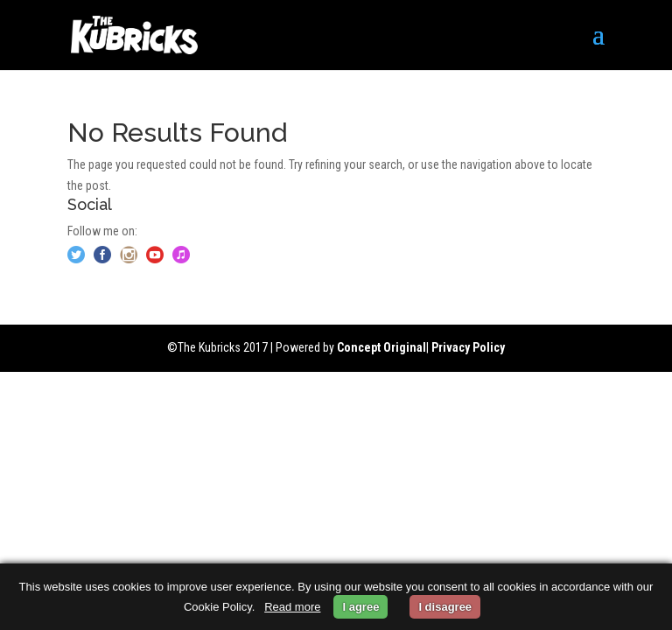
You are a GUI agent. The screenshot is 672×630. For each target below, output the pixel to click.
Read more (292, 607)
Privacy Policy (468, 347)
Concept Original (381, 347)
